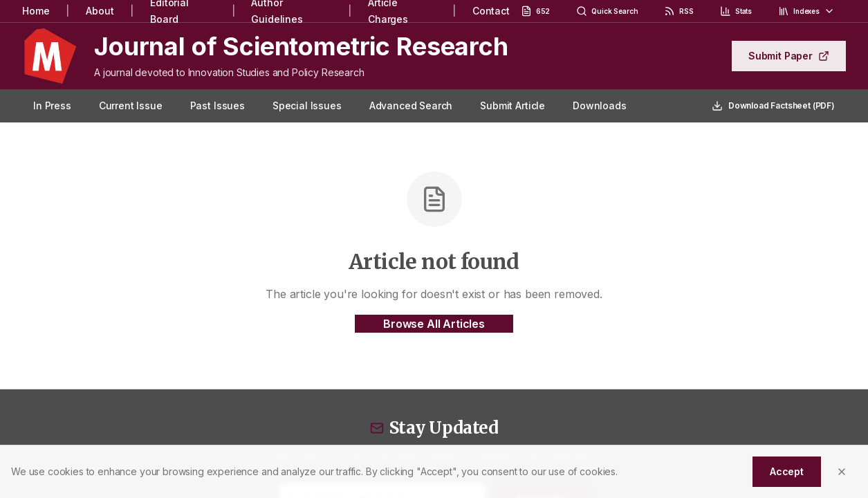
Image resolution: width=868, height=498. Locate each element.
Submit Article (513, 105)
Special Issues (307, 105)
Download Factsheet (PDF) (773, 106)
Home (36, 11)
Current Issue (131, 105)
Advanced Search (411, 105)
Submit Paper (789, 56)
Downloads (600, 105)
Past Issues (218, 105)
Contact (491, 11)
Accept (787, 471)
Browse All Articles (434, 324)
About (100, 11)
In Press (52, 105)
